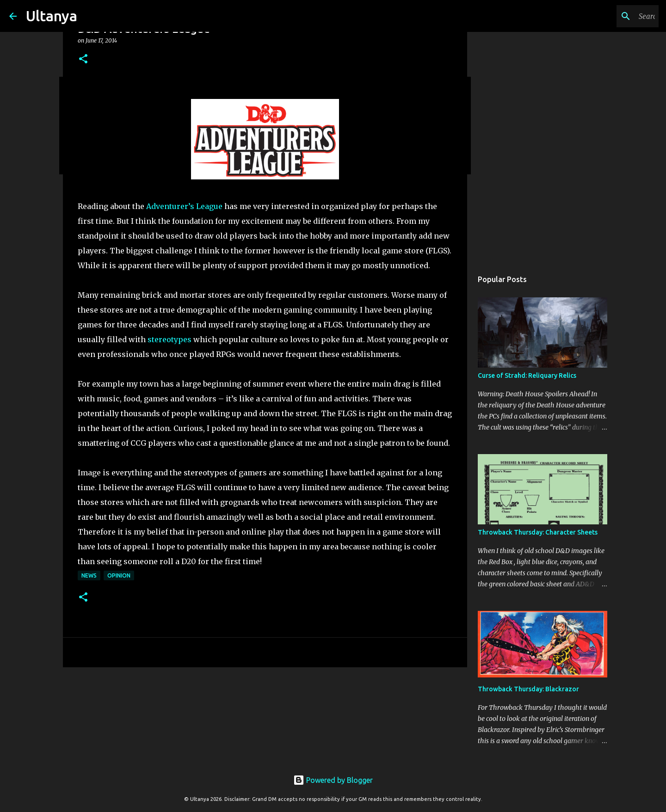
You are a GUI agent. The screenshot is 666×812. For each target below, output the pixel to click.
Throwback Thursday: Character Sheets (538, 532)
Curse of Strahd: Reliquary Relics (527, 375)
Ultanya (52, 16)
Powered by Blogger (333, 780)
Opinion (119, 575)
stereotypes (170, 339)
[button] (83, 59)
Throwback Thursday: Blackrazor (528, 689)
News (89, 575)
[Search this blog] (610, 16)
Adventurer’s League (184, 206)
